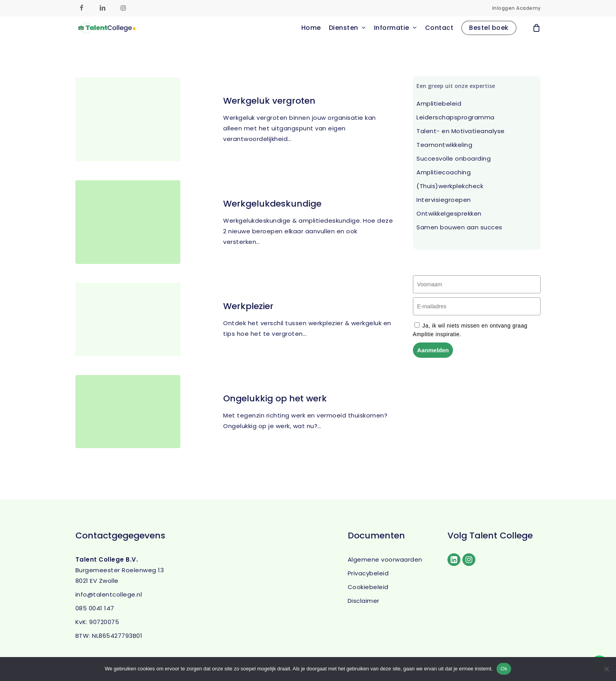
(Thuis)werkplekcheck (450, 186)
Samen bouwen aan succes (459, 227)
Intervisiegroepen (444, 200)
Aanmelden (433, 350)
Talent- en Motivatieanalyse (461, 131)
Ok (504, 669)
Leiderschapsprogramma (456, 117)
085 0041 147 (95, 608)
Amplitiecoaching (444, 172)
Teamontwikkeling (444, 145)
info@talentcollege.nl (109, 594)
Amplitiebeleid (439, 103)
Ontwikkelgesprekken (449, 213)
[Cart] (537, 38)
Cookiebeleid (368, 587)
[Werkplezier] (128, 326)
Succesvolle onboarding (454, 158)
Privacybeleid (368, 573)
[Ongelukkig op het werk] (128, 419)
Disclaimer (364, 601)
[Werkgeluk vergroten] (128, 119)
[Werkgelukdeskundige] (128, 222)
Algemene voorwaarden (385, 559)
